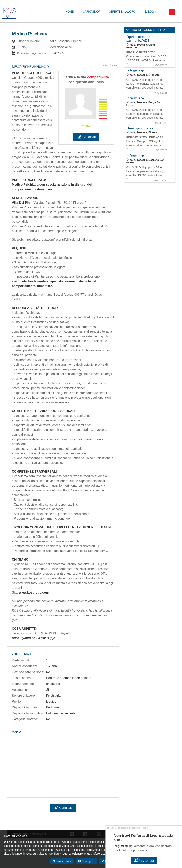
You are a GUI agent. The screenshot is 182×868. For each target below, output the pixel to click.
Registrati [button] (144, 860)
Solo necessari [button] (62, 861)
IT (172, 12)
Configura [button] (86, 861)
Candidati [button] (86, 137)
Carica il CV (91, 11)
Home (70, 11)
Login (150, 11)
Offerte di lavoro (122, 11)
